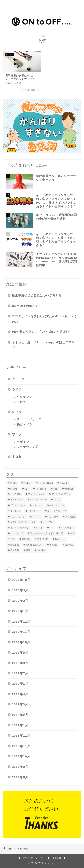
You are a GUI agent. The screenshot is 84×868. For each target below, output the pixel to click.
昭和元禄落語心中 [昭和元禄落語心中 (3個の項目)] (34, 545)
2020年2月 (20, 601)
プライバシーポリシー (34, 858)
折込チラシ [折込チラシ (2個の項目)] (60, 539)
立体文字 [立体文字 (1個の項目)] (15, 550)
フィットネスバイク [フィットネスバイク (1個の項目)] (57, 511)
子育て (21, 402)
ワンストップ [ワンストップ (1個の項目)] (17, 533)
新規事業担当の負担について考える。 (38, 296)
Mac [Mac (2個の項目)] (27, 489)
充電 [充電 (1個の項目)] (72, 533)
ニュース (19, 379)
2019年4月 (20, 694)
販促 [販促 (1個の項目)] (28, 550)
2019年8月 (20, 663)
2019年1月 (20, 725)
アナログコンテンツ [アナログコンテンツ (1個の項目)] (61, 494)
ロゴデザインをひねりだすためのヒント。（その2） (44, 319)
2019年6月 (20, 684)
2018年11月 (21, 746)
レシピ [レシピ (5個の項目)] (39, 528)
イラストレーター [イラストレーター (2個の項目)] (38, 500)
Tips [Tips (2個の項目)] (55, 489)
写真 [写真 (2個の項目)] (13, 539)
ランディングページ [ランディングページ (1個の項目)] (20, 528)
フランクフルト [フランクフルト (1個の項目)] (18, 517)
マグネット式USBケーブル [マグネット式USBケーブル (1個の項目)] (23, 522)
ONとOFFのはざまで (27, 306)
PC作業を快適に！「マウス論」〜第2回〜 (41, 332)
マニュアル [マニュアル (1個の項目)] (48, 522)
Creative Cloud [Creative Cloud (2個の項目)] (46, 483)
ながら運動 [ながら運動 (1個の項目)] (16, 494)
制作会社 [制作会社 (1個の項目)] (26, 539)
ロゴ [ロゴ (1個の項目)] (52, 528)
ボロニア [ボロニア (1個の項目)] (36, 517)
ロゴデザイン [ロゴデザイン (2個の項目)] (67, 528)
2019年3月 (20, 704)
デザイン (23, 442)
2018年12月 (21, 736)
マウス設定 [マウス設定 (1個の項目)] (70, 517)
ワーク (17, 434)
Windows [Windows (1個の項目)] (69, 489)
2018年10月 (21, 756)
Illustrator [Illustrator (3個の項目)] (64, 483)
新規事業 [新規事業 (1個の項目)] (15, 545)
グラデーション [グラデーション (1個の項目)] (18, 505)
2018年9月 (20, 767)
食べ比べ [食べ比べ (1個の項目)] (41, 550)
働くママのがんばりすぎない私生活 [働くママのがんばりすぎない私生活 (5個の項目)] (47, 533)
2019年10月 (21, 642)
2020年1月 (20, 611)
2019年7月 (20, 673)
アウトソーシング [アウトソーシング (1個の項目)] (36, 494)
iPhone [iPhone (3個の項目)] (14, 489)
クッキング (24, 397)
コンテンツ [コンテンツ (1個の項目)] (37, 505)
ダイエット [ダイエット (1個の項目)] (16, 511)
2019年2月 (20, 715)
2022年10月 (21, 580)
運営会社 (57, 858)
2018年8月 (20, 777)
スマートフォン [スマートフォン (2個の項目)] (57, 505)
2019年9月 (20, 652)
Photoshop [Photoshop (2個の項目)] (41, 489)
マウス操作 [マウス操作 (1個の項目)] (53, 517)
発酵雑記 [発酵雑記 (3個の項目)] (69, 545)
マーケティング (27, 447)
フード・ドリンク (29, 419)
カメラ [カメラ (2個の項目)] (57, 500)
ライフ (17, 390)
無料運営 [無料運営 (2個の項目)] (54, 545)
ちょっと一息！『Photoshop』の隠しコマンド (43, 345)
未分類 (17, 457)
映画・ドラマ (26, 424)
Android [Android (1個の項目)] (28, 483)
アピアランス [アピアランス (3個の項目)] (17, 500)
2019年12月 (21, 621)
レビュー (19, 412)
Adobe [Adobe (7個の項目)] (14, 483)
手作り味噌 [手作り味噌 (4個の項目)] (42, 539)
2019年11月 (21, 632)
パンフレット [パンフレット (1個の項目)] (34, 511)
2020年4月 (20, 590)
